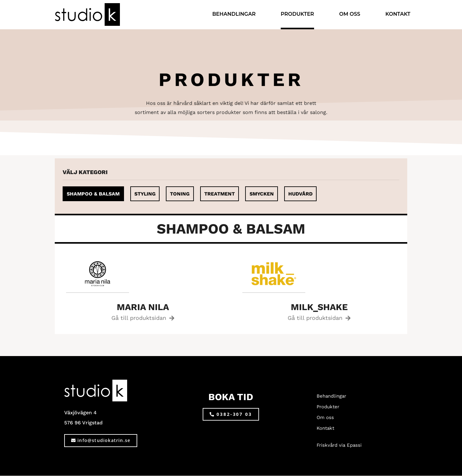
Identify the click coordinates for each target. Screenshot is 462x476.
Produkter (297, 14)
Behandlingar (234, 14)
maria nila (143, 307)
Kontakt (398, 14)
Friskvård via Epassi (339, 445)
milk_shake (319, 307)
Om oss (350, 14)
